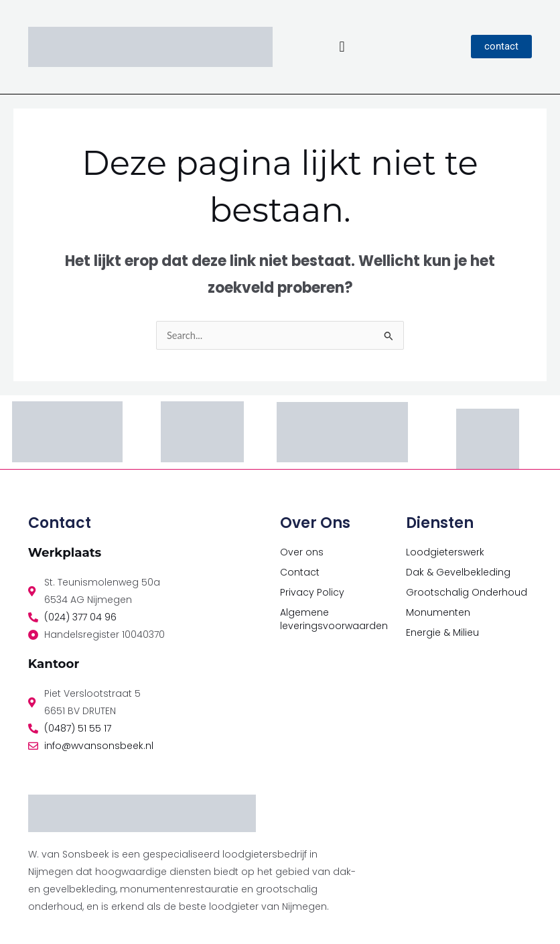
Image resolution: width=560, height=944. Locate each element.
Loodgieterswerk (445, 552)
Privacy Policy (312, 592)
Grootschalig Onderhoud (467, 592)
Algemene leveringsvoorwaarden (334, 619)
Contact (300, 572)
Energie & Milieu (442, 632)
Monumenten (438, 612)
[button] (342, 47)
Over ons (302, 552)
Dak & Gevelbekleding (458, 572)
